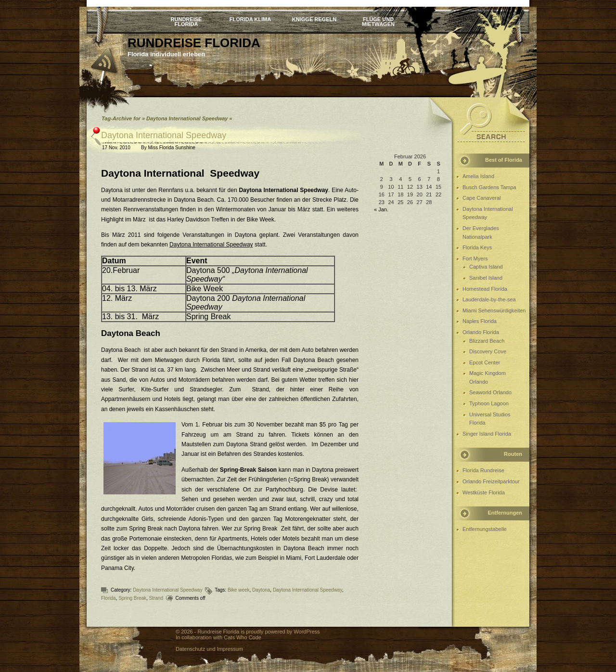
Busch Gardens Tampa (489, 187)
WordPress (307, 632)
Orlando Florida (481, 332)
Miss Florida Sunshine (171, 148)
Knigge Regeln (314, 19)
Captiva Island (486, 267)
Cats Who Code (243, 637)
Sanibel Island (486, 278)
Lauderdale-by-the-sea (489, 299)
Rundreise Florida (186, 21)
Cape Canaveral (482, 198)
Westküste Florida (484, 492)
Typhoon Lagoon (489, 403)
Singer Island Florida (487, 434)
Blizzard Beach (487, 341)
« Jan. (381, 209)
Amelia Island (478, 176)
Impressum (230, 649)
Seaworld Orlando (490, 392)
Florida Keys (477, 247)
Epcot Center (485, 362)
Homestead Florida (485, 289)
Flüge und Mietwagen (378, 21)
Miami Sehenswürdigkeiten (494, 310)
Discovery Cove (488, 351)
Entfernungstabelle (485, 529)
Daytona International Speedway (164, 135)
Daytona (261, 590)
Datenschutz (190, 649)
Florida (109, 598)
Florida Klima (250, 19)
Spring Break (132, 598)
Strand (156, 598)
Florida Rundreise (483, 470)
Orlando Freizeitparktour (491, 481)
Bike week (239, 590)
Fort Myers (475, 258)
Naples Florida (480, 321)
